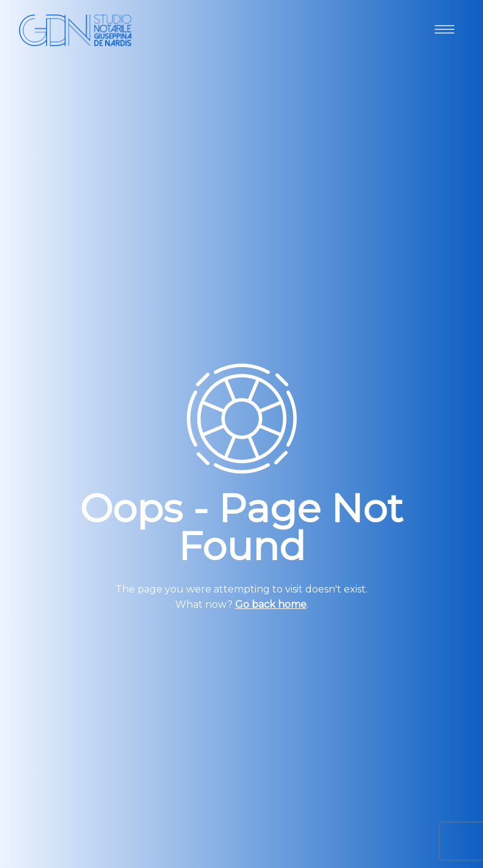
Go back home (271, 604)
